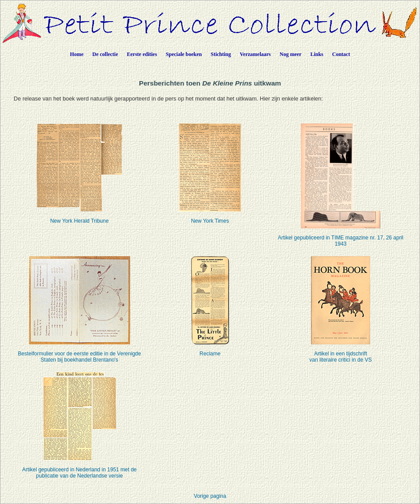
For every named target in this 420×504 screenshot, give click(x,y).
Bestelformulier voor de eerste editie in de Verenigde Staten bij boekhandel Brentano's (80, 351)
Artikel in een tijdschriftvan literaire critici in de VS (340, 351)
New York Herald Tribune (79, 215)
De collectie (105, 54)
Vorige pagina (210, 496)
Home (77, 54)
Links (317, 54)
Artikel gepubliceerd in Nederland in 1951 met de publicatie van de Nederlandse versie (79, 467)
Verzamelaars (255, 54)
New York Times (210, 215)
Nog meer (291, 54)
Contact (341, 54)
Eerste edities (142, 54)
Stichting (221, 54)
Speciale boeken (184, 54)
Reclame (210, 348)
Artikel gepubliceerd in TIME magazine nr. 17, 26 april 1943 (341, 235)
